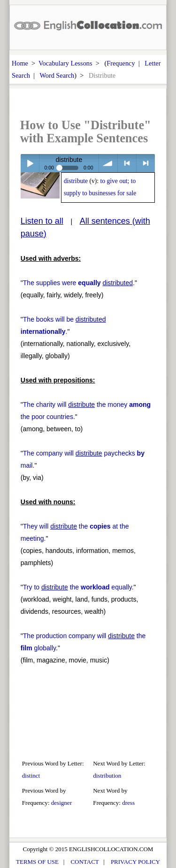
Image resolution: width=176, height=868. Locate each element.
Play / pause (30, 163)
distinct (31, 776)
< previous (127, 163)
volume (108, 163)
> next (146, 163)
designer (61, 803)
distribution (107, 776)
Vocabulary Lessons (65, 63)
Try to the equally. (78, 587)
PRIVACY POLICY (135, 862)
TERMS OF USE (37, 862)
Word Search (57, 75)
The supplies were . (79, 283)
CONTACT (84, 862)
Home (20, 63)
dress (128, 803)
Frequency (121, 63)
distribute (76, 181)
